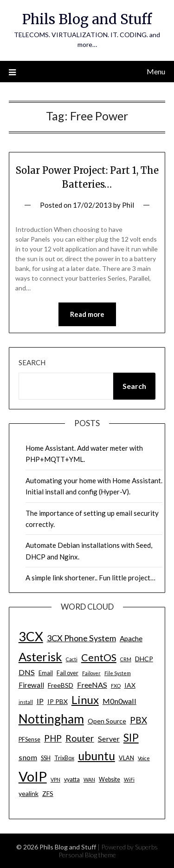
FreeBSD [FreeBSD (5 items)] (61, 685)
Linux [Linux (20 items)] (85, 700)
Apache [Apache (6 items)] (131, 638)
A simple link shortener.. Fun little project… (90, 578)
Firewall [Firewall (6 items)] (31, 685)
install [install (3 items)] (26, 702)
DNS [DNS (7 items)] (27, 672)
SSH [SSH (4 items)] (46, 758)
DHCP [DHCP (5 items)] (144, 659)
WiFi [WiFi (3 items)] (129, 779)
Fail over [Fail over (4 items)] (68, 673)
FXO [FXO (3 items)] (116, 686)
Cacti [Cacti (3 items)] (72, 659)
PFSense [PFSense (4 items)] (29, 740)
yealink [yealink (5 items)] (29, 793)
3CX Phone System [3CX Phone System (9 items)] (81, 638)
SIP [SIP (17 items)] (131, 737)
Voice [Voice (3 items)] (144, 758)
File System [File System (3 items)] (118, 673)
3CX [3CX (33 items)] (31, 636)
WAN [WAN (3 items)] (89, 779)
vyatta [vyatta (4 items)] (72, 779)
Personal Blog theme (87, 855)
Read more (87, 314)
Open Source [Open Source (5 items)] (107, 721)
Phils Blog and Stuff (87, 19)
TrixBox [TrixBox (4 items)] (64, 758)
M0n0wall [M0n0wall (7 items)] (119, 701)
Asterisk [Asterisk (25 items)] (40, 657)
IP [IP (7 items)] (40, 701)
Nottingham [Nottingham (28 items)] (51, 719)
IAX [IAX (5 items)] (130, 685)
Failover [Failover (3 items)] (91, 673)
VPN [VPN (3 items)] (55, 779)
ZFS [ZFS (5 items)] (48, 793)
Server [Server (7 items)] (109, 739)
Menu (156, 71)
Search (32, 362)
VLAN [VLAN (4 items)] (126, 758)
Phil (128, 205)
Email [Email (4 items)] (46, 673)
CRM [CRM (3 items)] (126, 659)
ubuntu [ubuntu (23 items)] (97, 756)
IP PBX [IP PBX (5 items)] (58, 701)
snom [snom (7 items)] (28, 757)
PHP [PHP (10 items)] (53, 738)
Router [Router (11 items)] (80, 738)
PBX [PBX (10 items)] (139, 720)
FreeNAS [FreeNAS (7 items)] (92, 685)
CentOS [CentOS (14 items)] (99, 658)
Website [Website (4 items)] (110, 779)
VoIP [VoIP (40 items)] (33, 776)
